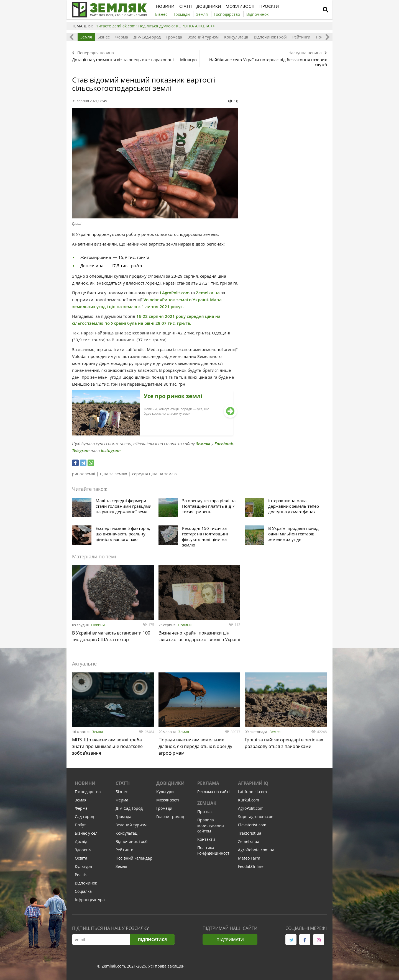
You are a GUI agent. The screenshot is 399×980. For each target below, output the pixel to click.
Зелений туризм (203, 37)
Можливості (168, 802)
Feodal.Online (251, 869)
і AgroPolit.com (175, 293)
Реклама (208, 786)
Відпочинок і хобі (270, 37)
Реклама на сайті (213, 794)
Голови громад (170, 819)
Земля (86, 37)
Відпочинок (86, 885)
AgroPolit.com (251, 811)
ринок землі (84, 474)
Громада (174, 37)
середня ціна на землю (154, 474)
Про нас (205, 814)
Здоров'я (83, 852)
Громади (164, 811)
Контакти (206, 842)
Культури (165, 794)
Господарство (88, 794)
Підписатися (152, 942)
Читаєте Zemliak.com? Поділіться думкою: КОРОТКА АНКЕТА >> (155, 26)
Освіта (81, 861)
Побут (80, 827)
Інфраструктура (90, 902)
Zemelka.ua (208, 293)
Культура (83, 869)
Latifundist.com (252, 794)
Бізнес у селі (87, 836)
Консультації (236, 37)
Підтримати (230, 942)
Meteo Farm (249, 861)
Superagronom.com (256, 819)
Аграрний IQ (253, 786)
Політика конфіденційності (214, 853)
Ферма (122, 37)
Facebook (224, 444)
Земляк (203, 444)
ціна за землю (114, 474)
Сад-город (84, 819)
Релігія (81, 877)
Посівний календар (134, 861)
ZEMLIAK (207, 806)
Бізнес (104, 37)
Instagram (111, 451)
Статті (123, 786)
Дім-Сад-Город (147, 37)
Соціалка (83, 894)
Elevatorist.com (252, 827)
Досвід (81, 844)
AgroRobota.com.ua (256, 852)
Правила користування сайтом (211, 828)
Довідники (170, 786)
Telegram (81, 451)
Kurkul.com (249, 802)
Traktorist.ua (250, 836)
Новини (98, 625)
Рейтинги (301, 37)
